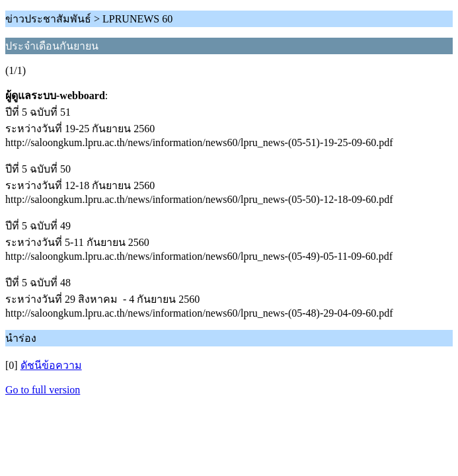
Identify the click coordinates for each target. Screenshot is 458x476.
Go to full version (43, 390)
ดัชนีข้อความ (51, 365)
